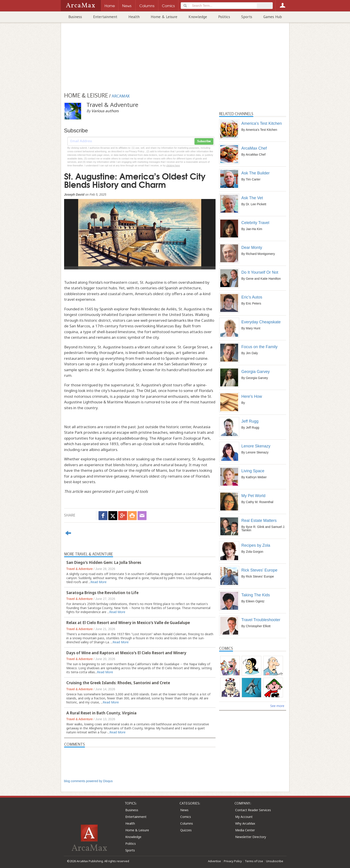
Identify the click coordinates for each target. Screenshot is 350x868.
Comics (186, 817)
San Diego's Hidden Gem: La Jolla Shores (104, 562)
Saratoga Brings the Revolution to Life (102, 593)
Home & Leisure (164, 17)
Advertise (214, 861)
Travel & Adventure (80, 569)
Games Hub (273, 17)
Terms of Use (254, 861)
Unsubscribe (275, 861)
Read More (99, 582)
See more (277, 706)
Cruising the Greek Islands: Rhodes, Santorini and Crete (118, 683)
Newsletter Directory (251, 837)
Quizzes (186, 830)
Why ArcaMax (245, 823)
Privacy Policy (233, 861)
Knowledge (198, 17)
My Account (244, 817)
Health (134, 17)
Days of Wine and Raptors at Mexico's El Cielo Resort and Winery (126, 653)
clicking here (173, 165)
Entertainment (105, 17)
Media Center (245, 830)
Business (75, 17)
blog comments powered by (88, 781)
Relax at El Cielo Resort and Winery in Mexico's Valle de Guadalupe (128, 623)
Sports (247, 17)
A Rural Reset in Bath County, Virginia (101, 713)
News (184, 810)
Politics (224, 17)
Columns (187, 823)
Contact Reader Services (253, 810)
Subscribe (204, 141)
